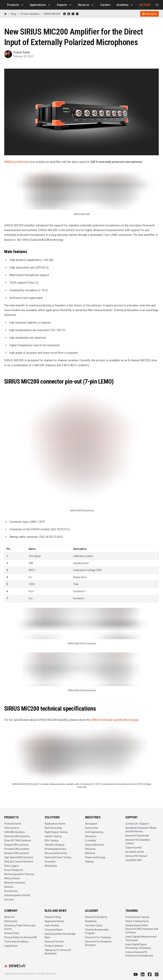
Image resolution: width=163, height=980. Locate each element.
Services (9, 899)
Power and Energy (95, 857)
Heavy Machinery (95, 845)
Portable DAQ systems (17, 849)
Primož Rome (22, 52)
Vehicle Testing (53, 836)
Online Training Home (137, 921)
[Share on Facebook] (69, 14)
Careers (105, 5)
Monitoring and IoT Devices (19, 874)
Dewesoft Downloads (137, 836)
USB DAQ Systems (15, 832)
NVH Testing (51, 841)
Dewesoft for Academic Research (98, 943)
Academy (125, 5)
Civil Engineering (94, 832)
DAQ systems (12, 828)
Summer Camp (94, 925)
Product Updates (30, 14)
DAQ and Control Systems (19, 862)
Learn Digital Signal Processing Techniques (138, 946)
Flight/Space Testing (56, 832)
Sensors (9, 887)
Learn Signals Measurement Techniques (141, 938)
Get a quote (149, 14)
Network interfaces (15, 883)
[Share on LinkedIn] (65, 14)
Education (91, 836)
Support (64, 5)
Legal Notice (11, 946)
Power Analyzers (14, 870)
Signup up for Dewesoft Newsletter (58, 952)
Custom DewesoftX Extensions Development (139, 954)
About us (86, 5)
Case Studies (52, 925)
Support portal (133, 848)
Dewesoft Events (54, 942)
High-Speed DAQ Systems (19, 857)
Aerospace (91, 824)
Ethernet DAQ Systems (17, 836)
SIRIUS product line (17, 162)
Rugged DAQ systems (16, 845)
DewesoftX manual (136, 856)
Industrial (90, 849)
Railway (89, 862)
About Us (9, 917)
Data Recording (53, 828)
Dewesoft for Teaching (98, 937)
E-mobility (91, 841)
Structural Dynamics (56, 853)
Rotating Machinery (55, 849)
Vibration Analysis (55, 845)
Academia (91, 921)
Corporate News (54, 930)
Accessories (11, 891)
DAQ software (12, 878)
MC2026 (145, 5)
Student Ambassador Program (97, 931)
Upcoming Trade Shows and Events (20, 927)
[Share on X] (73, 14)
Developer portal (135, 852)
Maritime (90, 853)
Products (16, 5)
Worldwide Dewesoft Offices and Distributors (141, 830)
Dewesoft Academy (96, 917)
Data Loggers (12, 866)
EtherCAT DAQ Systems (18, 841)
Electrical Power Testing (58, 857)
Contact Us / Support (137, 824)
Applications (40, 5)
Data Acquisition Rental (17, 895)
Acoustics (50, 862)
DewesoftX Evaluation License (138, 842)
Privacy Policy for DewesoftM (20, 937)
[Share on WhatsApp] (77, 14)
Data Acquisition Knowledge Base (60, 936)
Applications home (55, 824)
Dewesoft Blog (53, 917)
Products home (13, 824)
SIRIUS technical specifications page (115, 720)
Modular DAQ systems (17, 853)
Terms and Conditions (16, 942)
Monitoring (51, 866)
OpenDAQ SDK (133, 860)
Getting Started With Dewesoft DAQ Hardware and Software (142, 929)
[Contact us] (157, 5)
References (11, 921)
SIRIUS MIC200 (52, 14)
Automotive (92, 828)
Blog (14, 14)
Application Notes (54, 921)
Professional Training (137, 917)
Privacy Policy (12, 933)
